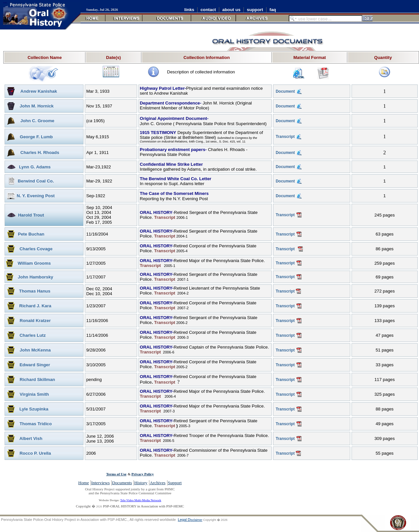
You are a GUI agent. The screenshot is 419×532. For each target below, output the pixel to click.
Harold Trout (31, 215)
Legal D (190, 520)
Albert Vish (31, 438)
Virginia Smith (34, 394)
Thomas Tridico (36, 424)
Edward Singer (35, 365)
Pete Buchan (31, 234)
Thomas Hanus (35, 291)
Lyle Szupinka (34, 409)
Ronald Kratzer (35, 321)
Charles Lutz (33, 335)
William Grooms (34, 263)
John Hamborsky (35, 277)
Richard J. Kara (35, 306)
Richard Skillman (37, 380)
